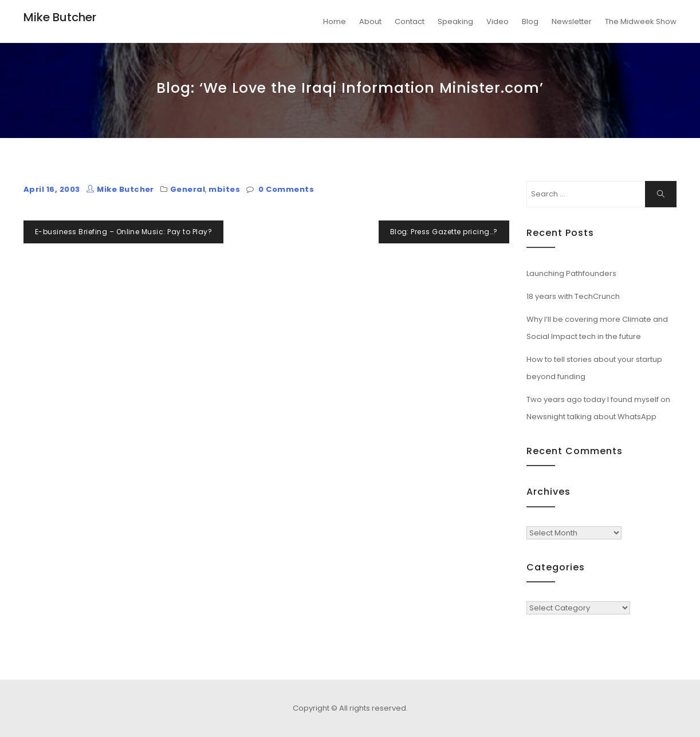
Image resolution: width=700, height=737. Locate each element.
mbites (224, 189)
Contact (410, 21)
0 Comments (286, 189)
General (188, 189)
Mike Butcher (60, 17)
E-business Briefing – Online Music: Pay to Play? (123, 232)
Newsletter (572, 21)
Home (335, 21)
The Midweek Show (641, 21)
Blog (530, 21)
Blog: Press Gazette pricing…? (444, 232)
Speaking (455, 21)
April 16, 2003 (52, 189)
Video (498, 21)
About (370, 21)
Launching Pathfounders (571, 273)
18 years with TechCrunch (573, 296)
